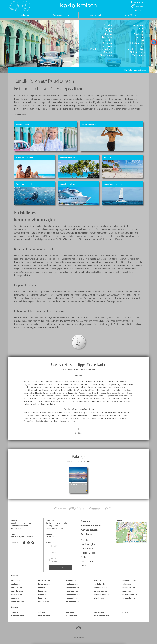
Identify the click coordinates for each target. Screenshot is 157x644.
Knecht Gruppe (89, 553)
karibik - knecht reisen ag (21, 523)
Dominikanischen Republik (127, 298)
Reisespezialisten (22, 275)
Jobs (84, 565)
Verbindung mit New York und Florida (41, 327)
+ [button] (144, 535)
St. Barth (141, 40)
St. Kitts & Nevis (137, 43)
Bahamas (107, 34)
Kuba (143, 31)
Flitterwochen (86, 239)
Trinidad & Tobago (136, 49)
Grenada (107, 52)
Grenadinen (106, 55)
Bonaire (108, 40)
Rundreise (90, 268)
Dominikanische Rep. (101, 49)
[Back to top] (79, 628)
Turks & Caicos (138, 52)
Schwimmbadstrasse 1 (20, 526)
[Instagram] (28, 543)
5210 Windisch (17, 529)
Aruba (109, 31)
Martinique (140, 34)
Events (85, 540)
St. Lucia (141, 37)
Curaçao (107, 43)
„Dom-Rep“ (71, 105)
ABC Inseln (64, 390)
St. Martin (140, 46)
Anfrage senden (96, 15)
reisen (78, 6)
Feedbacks (87, 534)
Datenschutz (88, 549)
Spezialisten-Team (61, 15)
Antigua (108, 28)
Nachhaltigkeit (89, 544)
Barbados (107, 37)
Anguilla (108, 25)
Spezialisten (40, 421)
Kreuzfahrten (87, 109)
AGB (83, 557)
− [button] (144, 538)
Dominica (107, 46)
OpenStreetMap (135, 542)
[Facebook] (24, 543)
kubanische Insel (109, 255)
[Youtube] (33, 543)
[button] (79, 114)
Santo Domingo (89, 295)
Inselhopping (62, 109)
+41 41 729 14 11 (131, 15)
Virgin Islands (139, 55)
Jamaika (141, 28)
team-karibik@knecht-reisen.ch (22, 537)
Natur (67, 229)
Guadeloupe (139, 25)
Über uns (137, 10)
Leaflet (126, 542)
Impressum (87, 561)
